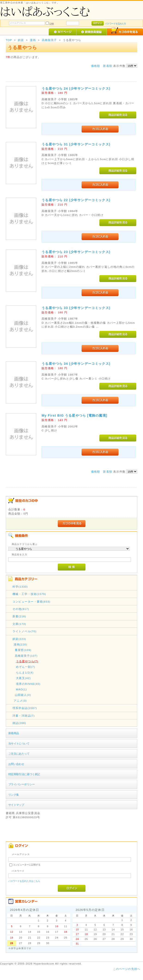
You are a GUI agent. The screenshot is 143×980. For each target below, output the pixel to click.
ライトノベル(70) (24, 631)
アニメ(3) (20, 701)
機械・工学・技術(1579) (29, 594)
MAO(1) (21, 689)
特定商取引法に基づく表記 (24, 774)
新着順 (108, 66)
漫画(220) (20, 644)
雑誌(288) (19, 723)
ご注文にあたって (19, 754)
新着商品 (14, 733)
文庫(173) (19, 624)
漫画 (33, 40)
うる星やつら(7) (27, 661)
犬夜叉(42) (23, 678)
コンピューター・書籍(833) (31, 602)
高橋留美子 (49, 40)
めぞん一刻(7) (26, 667)
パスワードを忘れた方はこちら (24, 881)
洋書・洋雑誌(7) (24, 716)
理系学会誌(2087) (25, 708)
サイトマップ (16, 805)
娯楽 (21, 40)
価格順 (96, 66)
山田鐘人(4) (23, 695)
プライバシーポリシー (21, 784)
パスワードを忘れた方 (115, 24)
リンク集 (14, 795)
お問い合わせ (16, 764)
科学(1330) (20, 587)
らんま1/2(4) (25, 672)
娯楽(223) (19, 639)
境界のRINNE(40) (28, 684)
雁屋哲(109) (23, 650)
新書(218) (19, 616)
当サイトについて (19, 743)
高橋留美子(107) (26, 656)
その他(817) (21, 609)
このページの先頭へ (127, 969)
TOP (9, 40)
